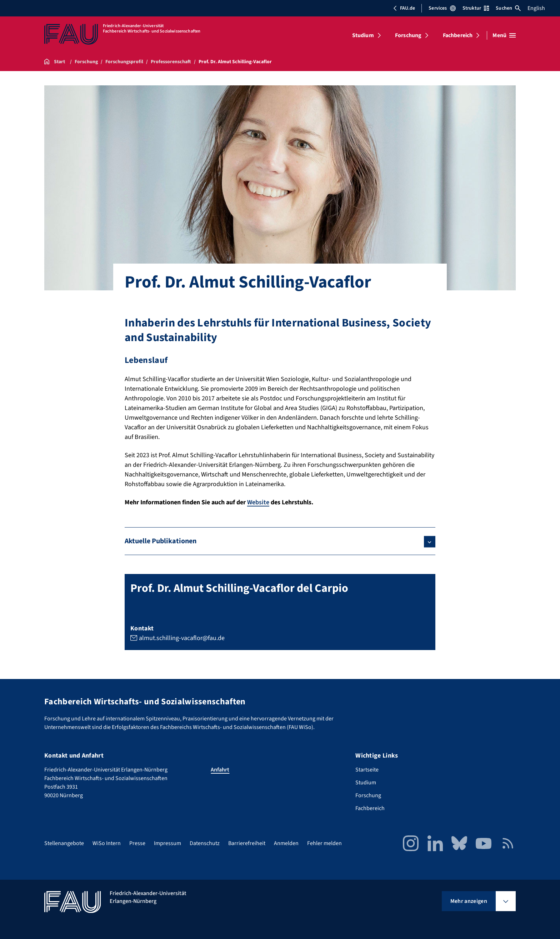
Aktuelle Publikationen (161, 541)
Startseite (367, 770)
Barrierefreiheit (247, 843)
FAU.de (404, 8)
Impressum (167, 843)
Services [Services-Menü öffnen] (442, 8)
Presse (137, 843)
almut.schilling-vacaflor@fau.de (182, 638)
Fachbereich (458, 35)
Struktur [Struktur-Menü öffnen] (476, 8)
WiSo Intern (107, 843)
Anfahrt (220, 770)
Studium (363, 35)
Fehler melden (324, 843)
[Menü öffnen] (504, 35)
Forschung (408, 35)
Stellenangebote (64, 843)
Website (258, 502)
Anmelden (286, 843)
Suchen (508, 8)
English (536, 8)
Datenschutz (205, 843)
